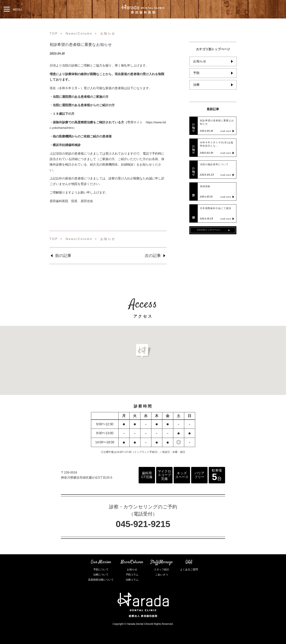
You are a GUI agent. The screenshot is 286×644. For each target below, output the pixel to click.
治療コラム (132, 580)
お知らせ (108, 34)
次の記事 (153, 256)
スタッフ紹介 (162, 569)
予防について (101, 569)
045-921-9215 (143, 524)
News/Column (79, 34)
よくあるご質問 (189, 569)
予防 (196, 73)
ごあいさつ (162, 575)
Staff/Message (162, 562)
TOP (54, 34)
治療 (196, 85)
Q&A (189, 562)
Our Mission (101, 562)
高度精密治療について (101, 580)
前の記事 (63, 256)
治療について (101, 575)
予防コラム (132, 575)
